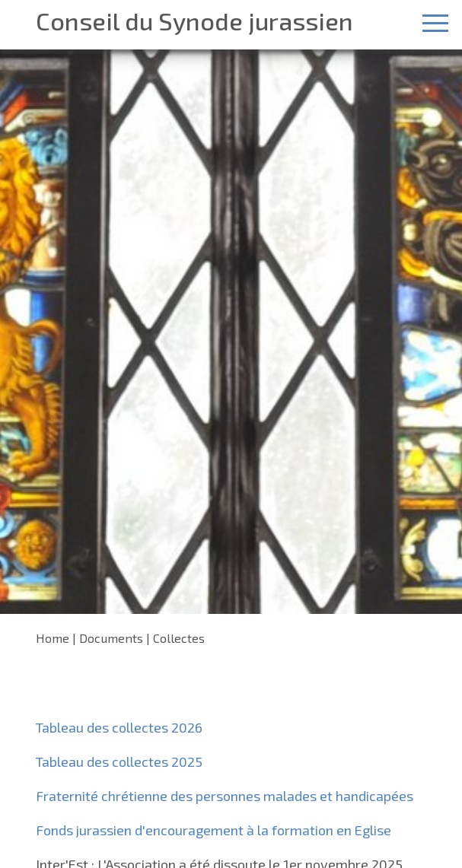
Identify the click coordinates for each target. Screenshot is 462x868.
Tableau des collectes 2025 (119, 761)
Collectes (179, 638)
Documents (111, 638)
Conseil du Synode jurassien (194, 21)
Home (53, 638)
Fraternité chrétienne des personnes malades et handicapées (225, 796)
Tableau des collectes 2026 (119, 727)
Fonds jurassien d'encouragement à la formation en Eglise (213, 830)
